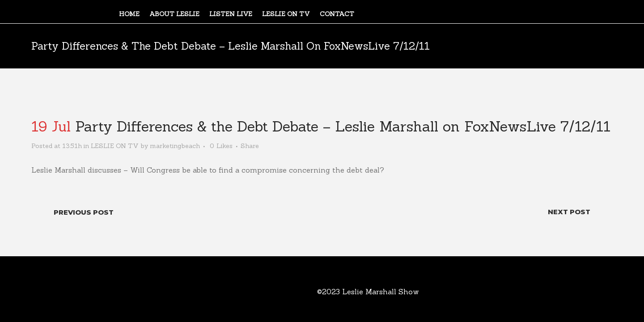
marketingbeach (175, 146)
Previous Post (84, 212)
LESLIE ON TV (115, 146)
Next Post (569, 212)
